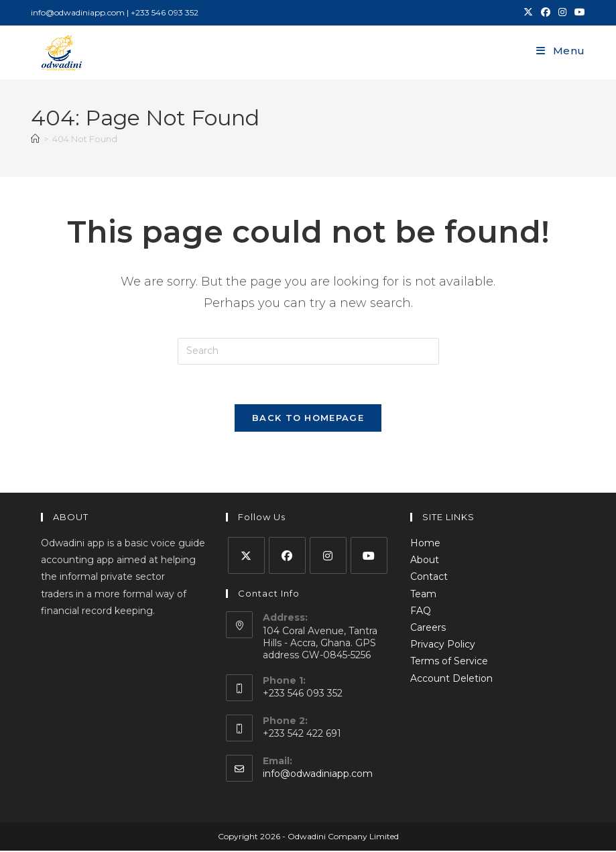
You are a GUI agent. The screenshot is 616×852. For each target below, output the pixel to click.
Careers (428, 629)
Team (423, 595)
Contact (429, 578)
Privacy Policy (443, 646)
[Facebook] (287, 557)
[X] (246, 557)
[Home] (35, 139)
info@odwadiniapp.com (318, 775)
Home (425, 544)
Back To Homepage (308, 419)
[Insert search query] (308, 351)
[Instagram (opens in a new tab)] (562, 13)
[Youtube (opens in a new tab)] (578, 13)
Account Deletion (451, 679)
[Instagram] (328, 557)
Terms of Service (449, 662)
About (425, 561)
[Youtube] (369, 557)
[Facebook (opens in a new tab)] (546, 13)
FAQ (421, 611)
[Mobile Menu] (561, 51)
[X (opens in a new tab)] (528, 13)
